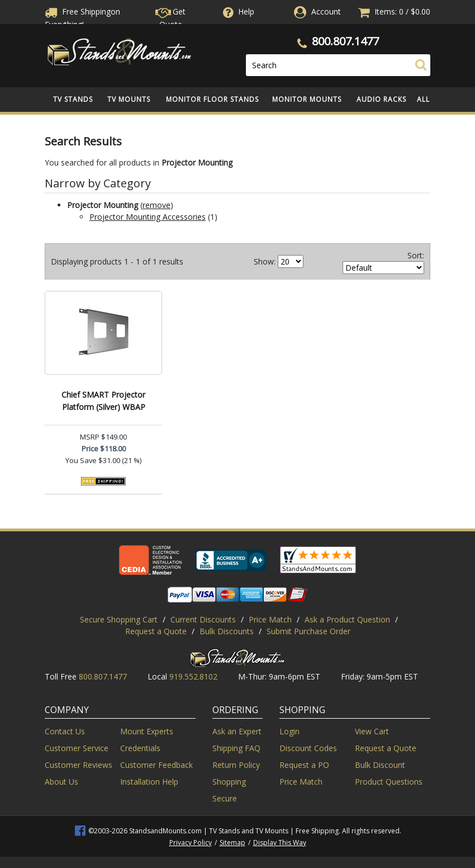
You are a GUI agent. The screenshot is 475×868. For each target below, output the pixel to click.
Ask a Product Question (347, 619)
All (423, 99)
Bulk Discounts (227, 631)
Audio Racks (381, 99)
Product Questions (389, 782)
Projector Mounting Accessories (148, 217)
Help (237, 11)
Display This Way (280, 843)
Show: (265, 261)
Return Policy (236, 765)
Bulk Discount (380, 765)
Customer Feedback (156, 765)
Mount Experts (147, 731)
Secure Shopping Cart (119, 619)
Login (289, 731)
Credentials (140, 748)
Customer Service (77, 748)
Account (326, 11)
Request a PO (304, 765)
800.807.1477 (345, 41)
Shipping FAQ (236, 748)
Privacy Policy (191, 843)
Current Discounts (203, 619)
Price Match (270, 619)
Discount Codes (308, 748)
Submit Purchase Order (308, 631)
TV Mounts (129, 99)
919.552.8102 (193, 676)
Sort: (416, 255)
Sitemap (232, 843)
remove (156, 205)
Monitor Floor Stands (212, 99)
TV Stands (73, 99)
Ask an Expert (237, 731)
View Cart (372, 731)
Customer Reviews (79, 765)
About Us (61, 782)
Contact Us (65, 731)
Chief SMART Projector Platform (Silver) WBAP (103, 401)
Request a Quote (156, 631)
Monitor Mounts (307, 99)
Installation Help (149, 782)
